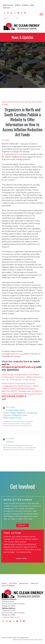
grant (12, 377)
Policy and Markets (10, 102)
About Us (35, 583)
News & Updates (8, 586)
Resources (24, 583)
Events (18, 5)
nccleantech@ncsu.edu (11, 617)
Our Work (13, 583)
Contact (7, 8)
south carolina (29, 380)
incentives (20, 377)
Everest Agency (39, 640)
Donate (25, 5)
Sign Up (21, 525)
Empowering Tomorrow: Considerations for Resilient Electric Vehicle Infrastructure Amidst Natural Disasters (20, 386)
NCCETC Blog (8, 5)
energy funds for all (23, 374)
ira (7, 380)
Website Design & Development (22, 640)
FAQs (32, 5)
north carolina (16, 380)
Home (4, 583)
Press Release (25, 102)
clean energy (7, 374)
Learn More (21, 559)
